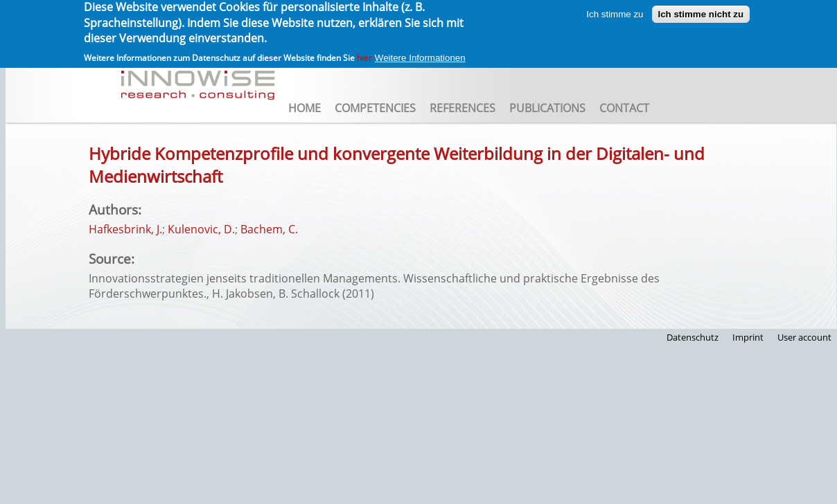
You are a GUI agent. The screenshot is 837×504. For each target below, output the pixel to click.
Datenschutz (693, 337)
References (462, 108)
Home (305, 108)
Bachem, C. (269, 229)
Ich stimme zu (615, 11)
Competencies (375, 108)
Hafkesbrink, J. (125, 229)
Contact (624, 108)
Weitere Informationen (420, 55)
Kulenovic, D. (201, 229)
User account (804, 337)
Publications (547, 108)
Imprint (748, 337)
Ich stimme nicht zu (701, 11)
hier (364, 55)
